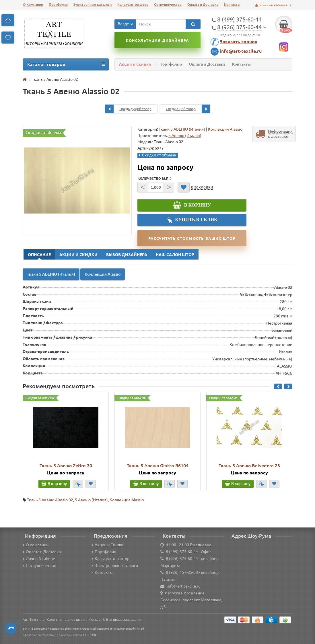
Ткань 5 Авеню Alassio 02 (50, 500)
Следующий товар (188, 109)
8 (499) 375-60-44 (182, 552)
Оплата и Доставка (203, 4)
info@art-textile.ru (241, 51)
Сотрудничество (168, 4)
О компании (36, 545)
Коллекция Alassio (225, 129)
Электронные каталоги (93, 4)
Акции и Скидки (135, 64)
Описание (39, 255)
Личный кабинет (40, 559)
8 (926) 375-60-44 (182, 559)
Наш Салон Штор (175, 255)
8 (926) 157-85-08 (182, 572)
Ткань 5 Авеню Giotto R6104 (158, 466)
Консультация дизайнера (157, 40)
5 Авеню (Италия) (91, 500)
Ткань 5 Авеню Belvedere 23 (249, 466)
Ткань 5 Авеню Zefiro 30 (66, 466)
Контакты (232, 4)
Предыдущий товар (128, 109)
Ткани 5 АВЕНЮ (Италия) (182, 129)
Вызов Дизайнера (127, 255)
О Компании (33, 4)
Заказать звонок (239, 42)
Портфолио (58, 4)
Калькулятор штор (133, 4)
